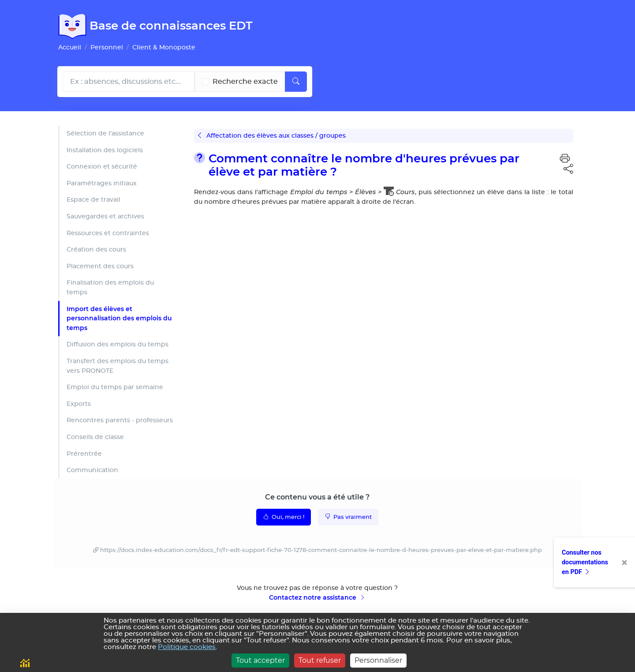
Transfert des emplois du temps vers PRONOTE (118, 366)
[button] (565, 159)
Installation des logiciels (105, 150)
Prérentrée (84, 454)
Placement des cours (100, 266)
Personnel (107, 47)
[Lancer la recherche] (296, 82)
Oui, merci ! (284, 517)
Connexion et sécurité (102, 167)
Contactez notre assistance (317, 597)
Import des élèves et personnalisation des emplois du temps (119, 318)
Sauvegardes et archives (105, 216)
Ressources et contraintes (108, 233)
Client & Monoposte (164, 47)
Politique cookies (187, 647)
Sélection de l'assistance (105, 133)
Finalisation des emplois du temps (110, 287)
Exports (79, 404)
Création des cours (96, 250)
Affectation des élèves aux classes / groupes (272, 136)
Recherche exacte (245, 82)
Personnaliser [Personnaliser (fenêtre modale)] (378, 660)
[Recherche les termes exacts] (205, 82)
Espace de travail (93, 200)
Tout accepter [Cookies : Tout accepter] (260, 660)
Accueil (70, 47)
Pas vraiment (348, 517)
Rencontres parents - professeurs (120, 420)
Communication (92, 470)
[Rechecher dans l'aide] (129, 82)
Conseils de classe (95, 437)
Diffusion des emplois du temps (118, 344)
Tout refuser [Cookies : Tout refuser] (320, 660)
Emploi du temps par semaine (115, 387)
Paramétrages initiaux (102, 183)
